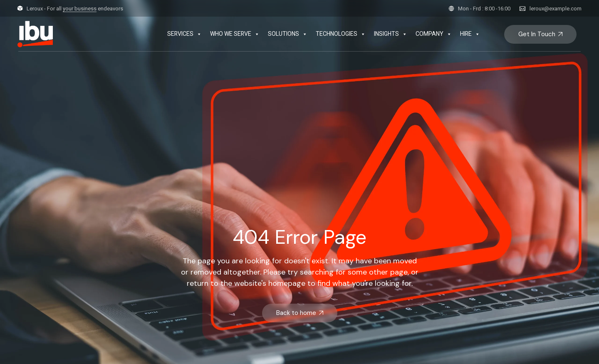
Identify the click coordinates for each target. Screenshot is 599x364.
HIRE (470, 34)
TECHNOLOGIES (341, 34)
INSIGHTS (391, 34)
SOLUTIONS (288, 34)
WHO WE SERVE (235, 34)
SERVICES (184, 34)
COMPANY (434, 34)
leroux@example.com (556, 9)
